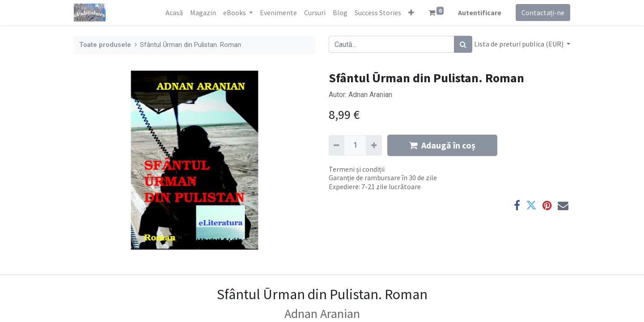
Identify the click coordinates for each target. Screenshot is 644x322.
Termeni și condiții (357, 169)
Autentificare (480, 13)
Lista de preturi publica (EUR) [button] (519, 44)
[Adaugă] (374, 145)
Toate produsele (105, 45)
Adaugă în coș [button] (442, 145)
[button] (411, 13)
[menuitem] (174, 13)
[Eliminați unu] (337, 145)
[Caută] (463, 44)
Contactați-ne (543, 13)
